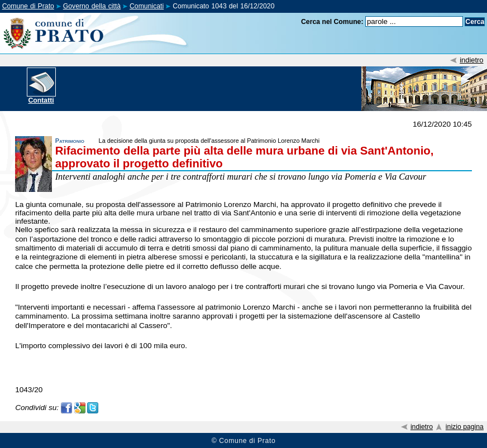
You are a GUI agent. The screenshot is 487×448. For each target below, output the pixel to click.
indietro (471, 60)
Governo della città (92, 6)
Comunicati (147, 6)
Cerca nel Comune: (332, 22)
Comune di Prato (28, 6)
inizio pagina (465, 427)
